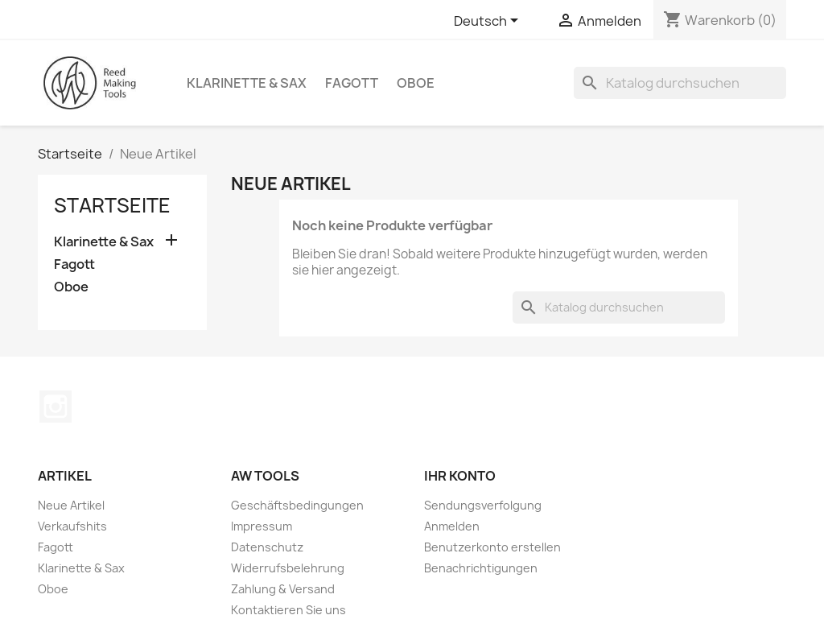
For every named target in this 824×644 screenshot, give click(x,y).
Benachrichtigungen (481, 568)
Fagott (352, 83)
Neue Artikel (71, 505)
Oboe (416, 83)
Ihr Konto (460, 476)
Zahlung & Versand (283, 589)
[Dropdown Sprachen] (489, 22)
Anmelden (452, 526)
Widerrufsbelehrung (288, 568)
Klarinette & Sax (247, 83)
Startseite (112, 205)
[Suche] (680, 83)
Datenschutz (267, 547)
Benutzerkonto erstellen (492, 547)
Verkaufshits (72, 526)
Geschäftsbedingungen (297, 505)
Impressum (262, 526)
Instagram (56, 407)
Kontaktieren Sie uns (288, 610)
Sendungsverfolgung (483, 505)
